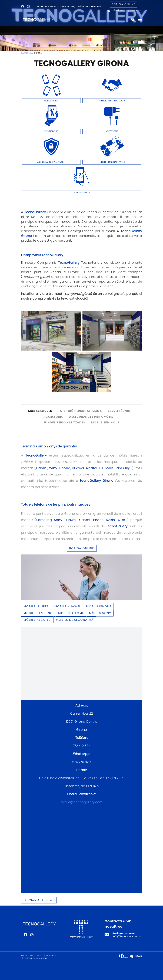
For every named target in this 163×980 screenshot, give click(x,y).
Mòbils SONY (100, 613)
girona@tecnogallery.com (82, 802)
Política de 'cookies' (32, 956)
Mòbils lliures (36, 606)
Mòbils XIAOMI (71, 613)
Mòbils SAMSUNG (38, 613)
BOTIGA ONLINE (82, 548)
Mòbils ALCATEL (37, 620)
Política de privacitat (35, 958)
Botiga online (124, 4)
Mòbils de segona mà (75, 620)
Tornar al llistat (39, 900)
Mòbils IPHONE (99, 606)
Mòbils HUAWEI (67, 606)
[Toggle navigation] (140, 19)
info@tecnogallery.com (127, 11)
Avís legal (51, 956)
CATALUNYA (27, 53)
